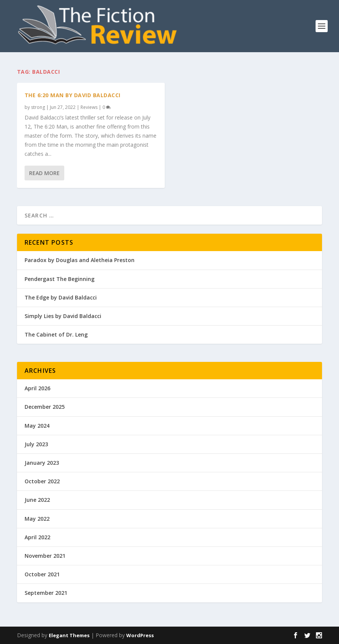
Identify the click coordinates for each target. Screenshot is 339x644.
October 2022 (42, 481)
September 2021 (46, 593)
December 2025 (45, 407)
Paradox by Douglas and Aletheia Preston (80, 260)
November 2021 (45, 556)
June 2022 (37, 500)
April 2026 (37, 388)
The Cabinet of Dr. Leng (56, 334)
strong (38, 107)
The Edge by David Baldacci (61, 297)
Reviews (89, 107)
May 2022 (37, 519)
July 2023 (36, 444)
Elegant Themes (69, 635)
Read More (44, 173)
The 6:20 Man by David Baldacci (73, 95)
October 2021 (42, 574)
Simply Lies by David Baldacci (63, 316)
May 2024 (37, 426)
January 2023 (42, 463)
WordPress (140, 635)
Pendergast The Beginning (60, 279)
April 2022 (37, 537)
